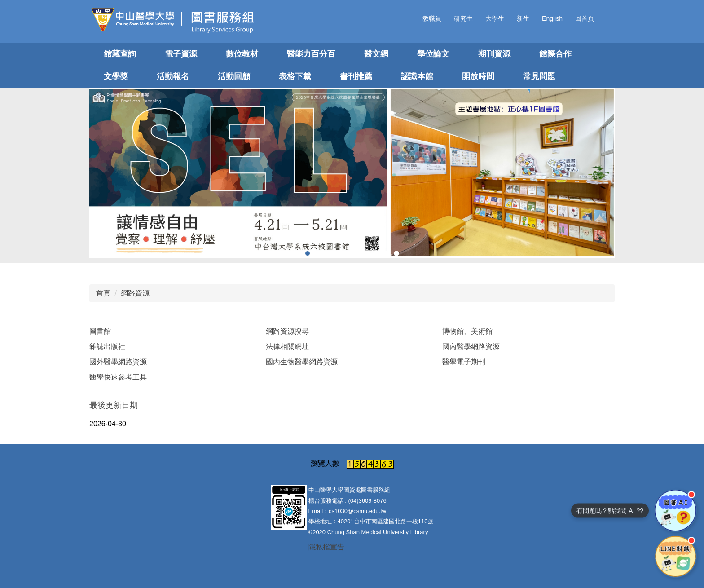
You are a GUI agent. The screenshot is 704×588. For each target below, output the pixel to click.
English (552, 18)
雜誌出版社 (107, 347)
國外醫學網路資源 (118, 362)
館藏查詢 (120, 54)
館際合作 (555, 54)
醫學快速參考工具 (118, 377)
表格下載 (295, 76)
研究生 (463, 18)
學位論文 (433, 54)
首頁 (103, 293)
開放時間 (478, 76)
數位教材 (242, 54)
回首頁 (585, 18)
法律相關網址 (287, 347)
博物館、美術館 (467, 331)
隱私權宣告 (326, 547)
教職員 (432, 18)
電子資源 (181, 54)
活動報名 (173, 76)
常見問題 (539, 76)
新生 (523, 18)
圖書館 (100, 331)
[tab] (308, 253)
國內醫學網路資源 (471, 347)
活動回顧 (234, 76)
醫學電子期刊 (464, 362)
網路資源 (135, 293)
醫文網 (376, 54)
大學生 (495, 18)
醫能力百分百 (311, 54)
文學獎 (116, 76)
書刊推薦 (356, 76)
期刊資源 (494, 54)
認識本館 (417, 76)
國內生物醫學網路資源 (302, 362)
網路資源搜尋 (287, 331)
